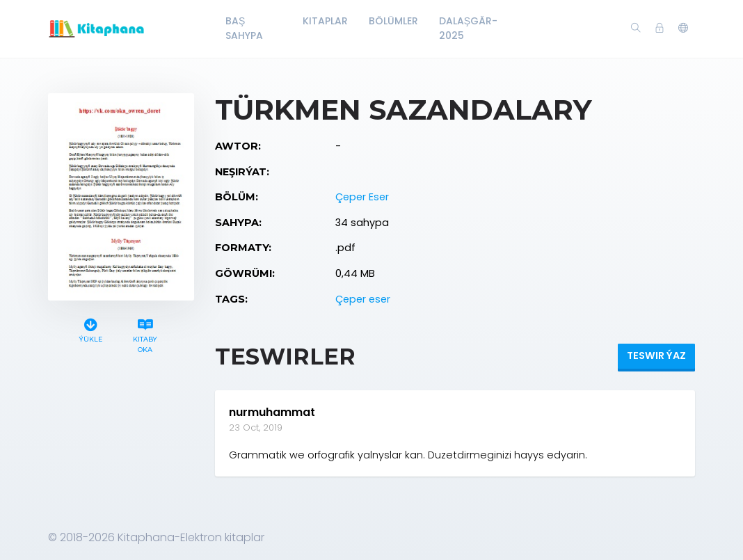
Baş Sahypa (244, 28)
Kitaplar (325, 21)
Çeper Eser (362, 197)
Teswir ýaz (656, 355)
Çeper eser (363, 299)
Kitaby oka (145, 334)
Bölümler (393, 21)
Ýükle (90, 329)
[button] (683, 29)
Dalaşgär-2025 (468, 28)
